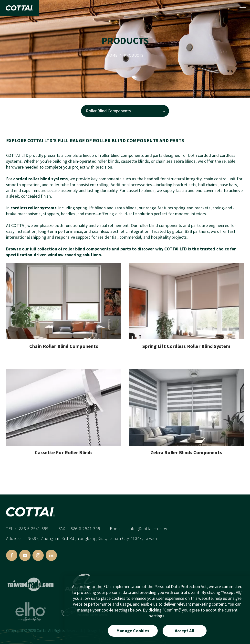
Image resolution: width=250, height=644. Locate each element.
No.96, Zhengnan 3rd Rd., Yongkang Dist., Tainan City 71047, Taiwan (92, 541)
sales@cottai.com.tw (147, 531)
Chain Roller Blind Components (64, 346)
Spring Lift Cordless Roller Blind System (186, 346)
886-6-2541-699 (34, 531)
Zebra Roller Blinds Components (186, 453)
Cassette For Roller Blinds (64, 453)
